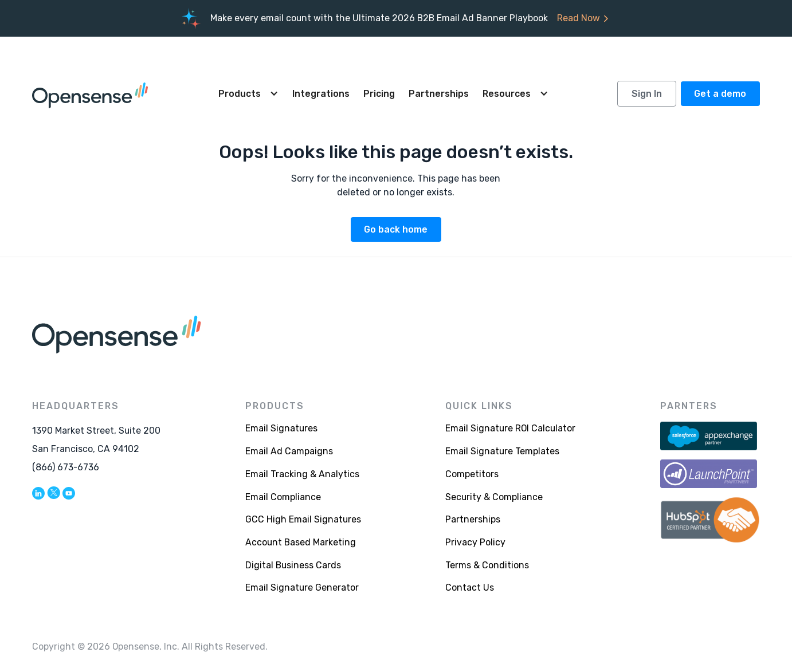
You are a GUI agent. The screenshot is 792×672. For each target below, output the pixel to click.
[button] (249, 94)
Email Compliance (283, 497)
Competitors (472, 474)
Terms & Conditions (487, 565)
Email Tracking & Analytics (302, 474)
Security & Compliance (494, 497)
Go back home (396, 229)
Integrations (321, 94)
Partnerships (439, 94)
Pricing (379, 94)
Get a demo (720, 94)
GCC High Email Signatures (303, 519)
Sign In (647, 94)
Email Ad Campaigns (289, 451)
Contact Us (470, 587)
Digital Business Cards (293, 565)
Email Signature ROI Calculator (510, 428)
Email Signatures (281, 428)
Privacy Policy (475, 542)
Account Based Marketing (301, 542)
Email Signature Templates (502, 451)
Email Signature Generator (302, 587)
